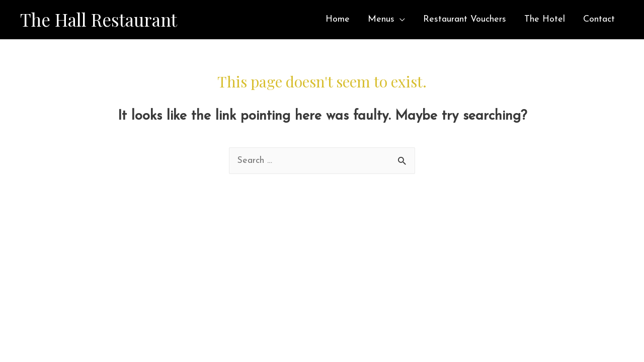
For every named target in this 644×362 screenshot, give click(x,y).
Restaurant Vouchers (465, 19)
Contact (599, 19)
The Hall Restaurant (99, 19)
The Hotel (545, 19)
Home (338, 19)
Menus (381, 19)
